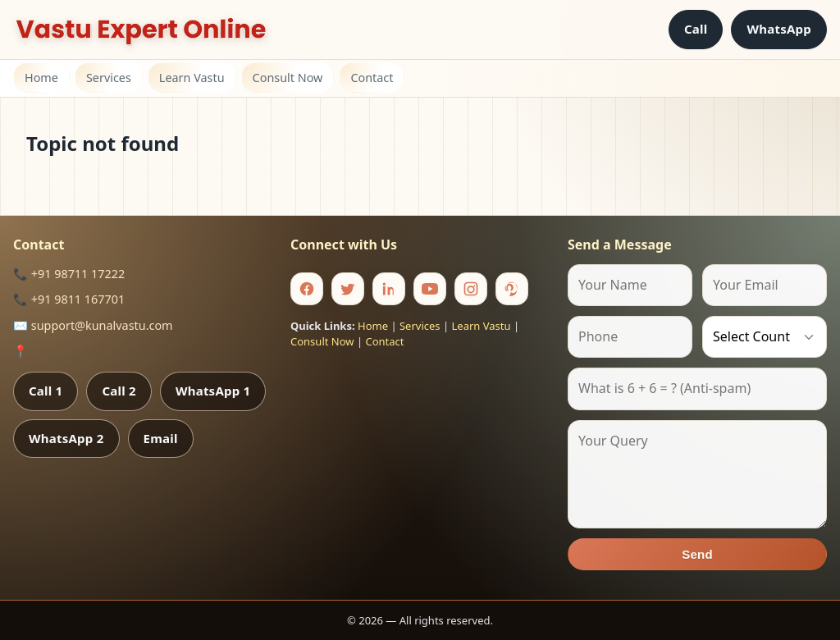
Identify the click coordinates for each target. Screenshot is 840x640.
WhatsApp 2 (66, 438)
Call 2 (119, 391)
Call (696, 29)
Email (161, 438)
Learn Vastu (192, 78)
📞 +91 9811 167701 (69, 299)
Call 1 (46, 391)
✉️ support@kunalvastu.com (93, 325)
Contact (372, 78)
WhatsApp (779, 29)
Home (41, 78)
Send (697, 554)
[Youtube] (430, 289)
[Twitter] (348, 289)
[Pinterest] (512, 289)
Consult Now (288, 78)
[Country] (765, 337)
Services (109, 78)
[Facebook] (307, 289)
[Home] (141, 30)
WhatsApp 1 (213, 391)
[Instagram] (471, 289)
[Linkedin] (389, 289)
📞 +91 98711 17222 (69, 274)
